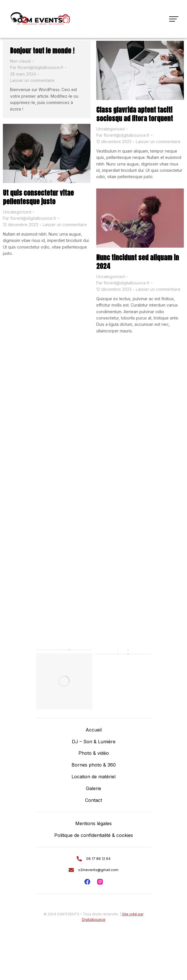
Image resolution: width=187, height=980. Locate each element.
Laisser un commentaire (32, 80)
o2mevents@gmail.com (98, 870)
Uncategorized (110, 129)
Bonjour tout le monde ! (42, 51)
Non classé (21, 61)
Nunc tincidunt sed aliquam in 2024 (138, 262)
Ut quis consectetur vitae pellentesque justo (38, 197)
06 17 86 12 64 (98, 859)
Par (37, 67)
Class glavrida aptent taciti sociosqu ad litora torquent (135, 114)
